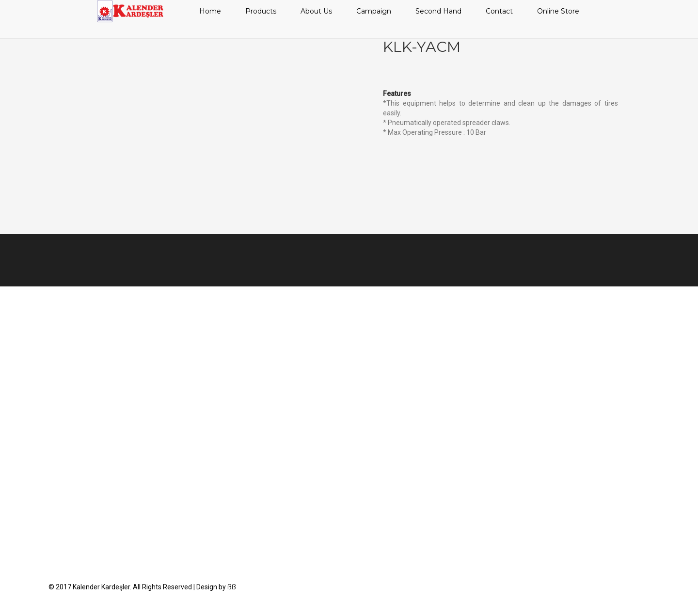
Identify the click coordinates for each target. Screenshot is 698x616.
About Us (316, 11)
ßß (232, 587)
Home (210, 11)
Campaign (374, 11)
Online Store (558, 11)
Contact (499, 11)
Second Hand (438, 11)
